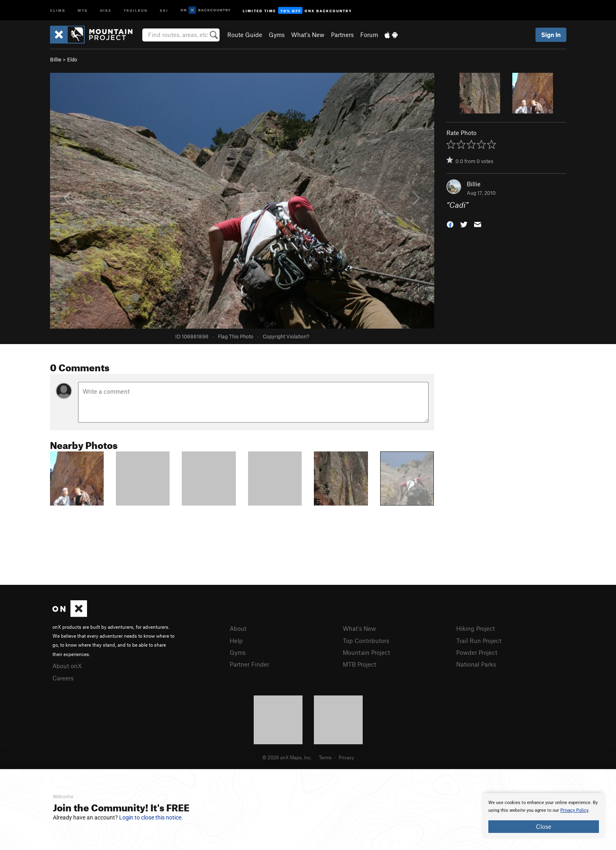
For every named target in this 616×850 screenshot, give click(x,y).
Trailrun (136, 10)
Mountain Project (366, 652)
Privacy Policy (574, 810)
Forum (369, 35)
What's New (308, 35)
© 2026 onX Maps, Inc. (287, 757)
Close (544, 826)
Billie (56, 59)
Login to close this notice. (151, 817)
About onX (67, 666)
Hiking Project (476, 628)
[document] (544, 816)
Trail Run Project (479, 641)
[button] (450, 224)
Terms (325, 757)
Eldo (72, 59)
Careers (63, 678)
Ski (164, 10)
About (238, 628)
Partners (342, 35)
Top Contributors (366, 641)
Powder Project (477, 652)
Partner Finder (249, 664)
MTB (83, 10)
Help (236, 641)
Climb (58, 10)
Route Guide (245, 35)
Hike (106, 10)
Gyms (277, 35)
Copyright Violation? (286, 336)
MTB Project (359, 664)
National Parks (476, 664)
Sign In (551, 35)
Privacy (346, 757)
